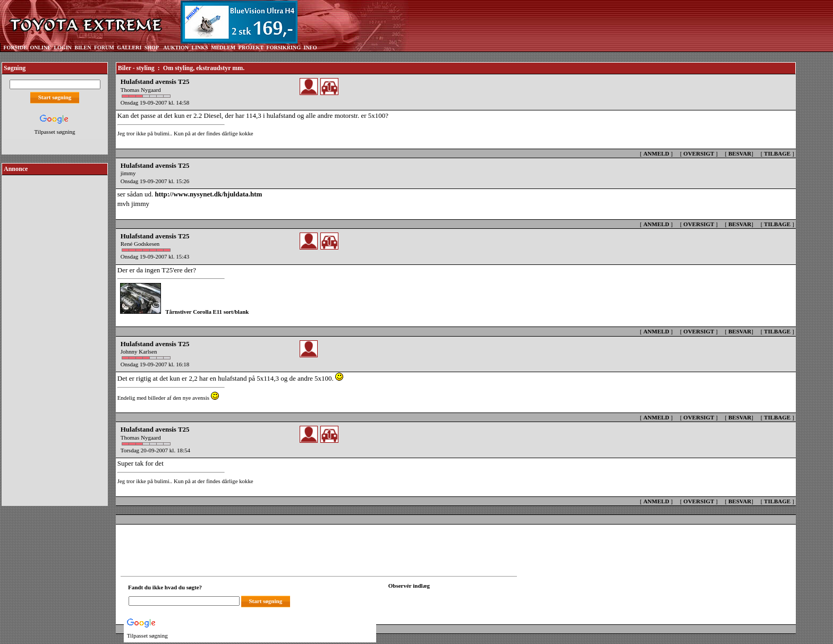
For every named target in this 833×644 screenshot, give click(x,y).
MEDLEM (223, 48)
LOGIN (62, 48)
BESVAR (740, 153)
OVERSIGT (699, 153)
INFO (310, 48)
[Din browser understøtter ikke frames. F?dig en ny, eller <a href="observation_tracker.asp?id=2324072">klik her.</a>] (436, 600)
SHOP (152, 48)
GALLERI (129, 48)
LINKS (200, 48)
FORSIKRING (284, 48)
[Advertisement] (55, 337)
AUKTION (176, 48)
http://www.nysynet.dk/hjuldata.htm (209, 194)
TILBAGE (777, 153)
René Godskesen (140, 244)
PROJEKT (251, 48)
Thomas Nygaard (141, 90)
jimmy (128, 173)
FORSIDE (15, 48)
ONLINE (40, 48)
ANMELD (656, 153)
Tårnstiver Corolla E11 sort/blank (207, 312)
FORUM (104, 48)
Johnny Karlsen (139, 351)
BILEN (83, 48)
